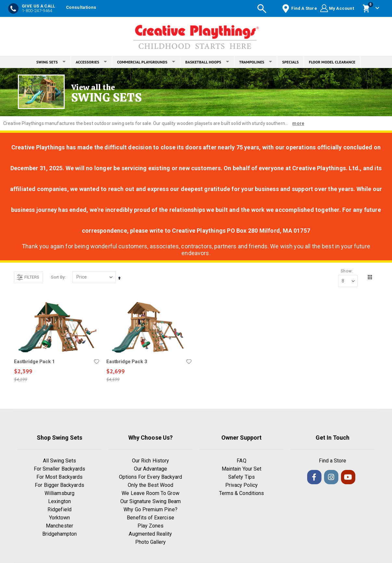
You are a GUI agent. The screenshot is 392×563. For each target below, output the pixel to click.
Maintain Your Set (242, 469)
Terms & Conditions (242, 494)
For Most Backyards (59, 478)
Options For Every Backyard (151, 478)
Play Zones (151, 526)
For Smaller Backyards (59, 469)
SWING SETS (51, 62)
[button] (97, 362)
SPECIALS (290, 62)
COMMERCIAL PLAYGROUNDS (146, 62)
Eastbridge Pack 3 (127, 362)
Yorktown (60, 518)
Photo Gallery (151, 543)
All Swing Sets (60, 461)
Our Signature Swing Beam (151, 502)
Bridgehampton (60, 535)
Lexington (59, 502)
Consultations (81, 7)
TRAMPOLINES (256, 62)
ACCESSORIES (91, 62)
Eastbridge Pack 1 (34, 362)
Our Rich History (150, 461)
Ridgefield (59, 510)
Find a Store (333, 461)
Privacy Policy (242, 486)
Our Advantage (151, 469)
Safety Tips (242, 478)
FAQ (241, 461)
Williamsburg (59, 494)
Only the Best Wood (150, 486)
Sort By (58, 277)
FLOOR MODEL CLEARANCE (332, 62)
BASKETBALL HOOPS (207, 62)
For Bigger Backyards (59, 486)
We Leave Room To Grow (150, 494)
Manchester (59, 526)
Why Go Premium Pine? (150, 510)
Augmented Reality (150, 535)
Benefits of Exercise (150, 518)
